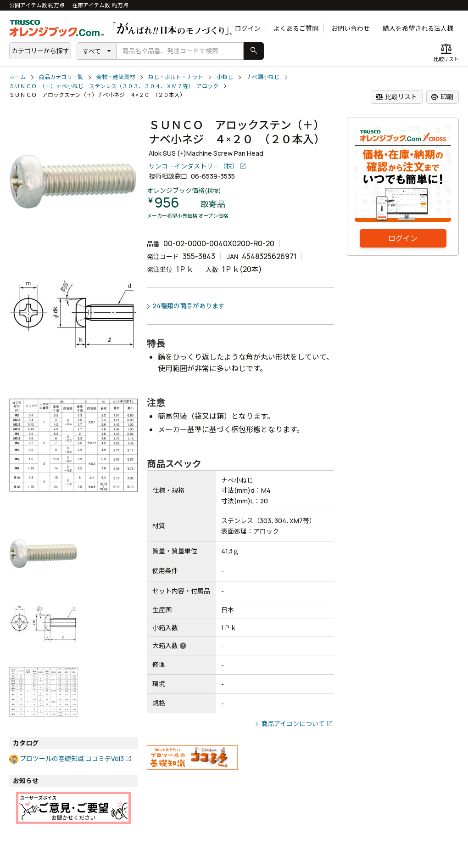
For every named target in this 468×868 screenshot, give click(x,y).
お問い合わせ (351, 28)
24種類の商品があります (189, 306)
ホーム (17, 77)
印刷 (442, 97)
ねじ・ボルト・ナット (176, 77)
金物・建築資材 (116, 77)
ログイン (248, 28)
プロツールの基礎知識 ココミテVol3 (72, 758)
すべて (92, 51)
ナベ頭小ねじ (263, 77)
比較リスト (396, 97)
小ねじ (225, 77)
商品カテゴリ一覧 (61, 77)
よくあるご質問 (296, 28)
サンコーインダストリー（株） (194, 166)
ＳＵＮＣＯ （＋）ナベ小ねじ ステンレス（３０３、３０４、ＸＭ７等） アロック (114, 86)
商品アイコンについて (293, 724)
